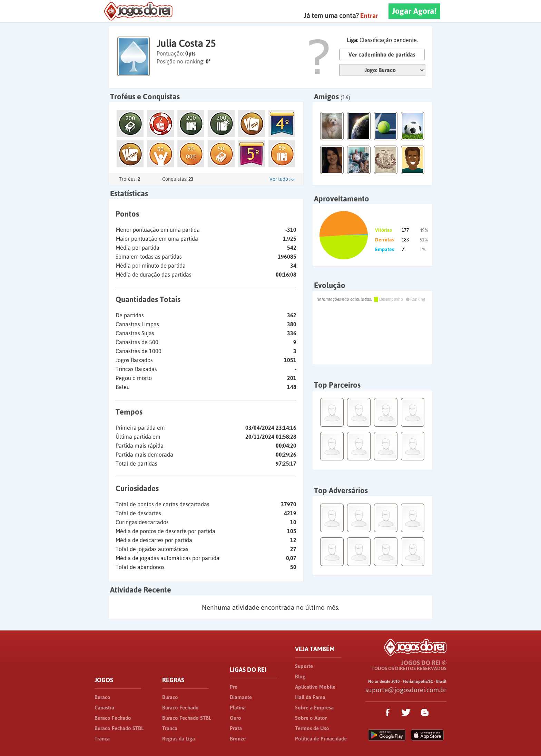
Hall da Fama (310, 697)
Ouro (235, 718)
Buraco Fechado (113, 718)
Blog (300, 677)
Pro (234, 687)
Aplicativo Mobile (315, 687)
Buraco (102, 697)
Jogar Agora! (414, 11)
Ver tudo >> (282, 179)
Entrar (369, 16)
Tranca (102, 739)
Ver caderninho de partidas (382, 54)
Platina (238, 708)
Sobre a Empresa (314, 708)
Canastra (104, 708)
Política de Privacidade (321, 739)
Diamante (241, 697)
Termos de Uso (312, 728)
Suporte (304, 666)
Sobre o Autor (311, 718)
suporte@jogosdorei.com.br (406, 690)
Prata (236, 728)
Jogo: (382, 70)
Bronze (238, 739)
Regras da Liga (179, 739)
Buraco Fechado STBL (119, 728)
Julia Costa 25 (186, 43)
